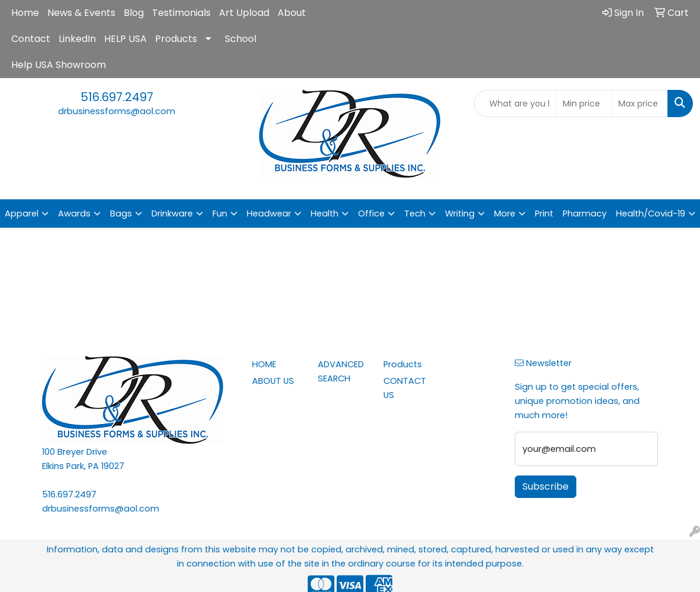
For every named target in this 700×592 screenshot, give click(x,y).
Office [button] (371, 213)
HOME (264, 364)
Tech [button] (415, 213)
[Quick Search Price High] (640, 103)
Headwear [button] (269, 213)
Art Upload (244, 13)
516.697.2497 (117, 97)
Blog (134, 13)
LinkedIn (77, 39)
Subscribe (546, 486)
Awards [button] (74, 213)
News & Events (81, 13)
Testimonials (181, 13)
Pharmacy (585, 213)
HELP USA (125, 39)
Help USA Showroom (59, 65)
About (292, 13)
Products (176, 39)
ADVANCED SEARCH (341, 371)
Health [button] (325, 213)
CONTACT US (405, 388)
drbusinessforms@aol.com (117, 111)
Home (25, 13)
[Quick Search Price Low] (584, 103)
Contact (31, 39)
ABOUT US (273, 381)
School (241, 39)
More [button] (505, 213)
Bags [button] (121, 213)
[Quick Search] (515, 103)
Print (544, 213)
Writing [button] (460, 213)
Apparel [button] (22, 213)
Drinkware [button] (172, 213)
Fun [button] (220, 213)
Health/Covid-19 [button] (651, 213)
